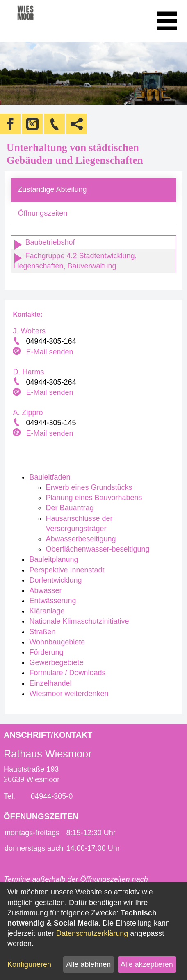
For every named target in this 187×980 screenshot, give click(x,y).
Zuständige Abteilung (52, 189)
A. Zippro (28, 412)
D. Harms (28, 372)
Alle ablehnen (88, 964)
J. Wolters (29, 331)
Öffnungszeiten (42, 213)
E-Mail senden (49, 352)
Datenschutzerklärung (92, 933)
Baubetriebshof (44, 242)
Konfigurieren (29, 964)
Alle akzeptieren (147, 964)
